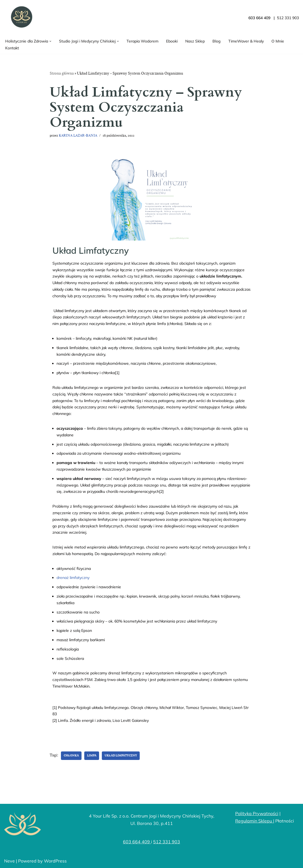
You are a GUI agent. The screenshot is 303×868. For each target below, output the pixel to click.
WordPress (55, 861)
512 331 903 (167, 842)
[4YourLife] (21, 18)
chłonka (71, 755)
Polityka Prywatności (257, 813)
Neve (9, 861)
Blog (217, 41)
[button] (50, 41)
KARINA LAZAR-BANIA (78, 135)
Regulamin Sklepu (254, 821)
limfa (92, 755)
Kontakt (12, 48)
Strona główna (62, 73)
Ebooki (172, 41)
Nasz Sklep (195, 41)
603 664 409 (137, 842)
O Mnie (278, 41)
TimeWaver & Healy (246, 41)
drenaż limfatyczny (73, 578)
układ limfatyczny (121, 755)
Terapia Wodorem (142, 41)
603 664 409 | (263, 18)
